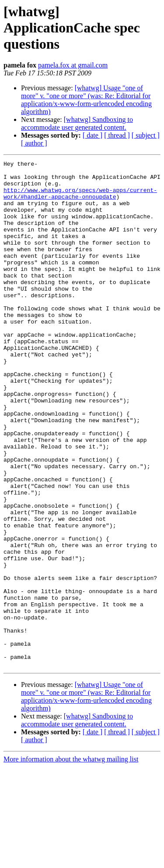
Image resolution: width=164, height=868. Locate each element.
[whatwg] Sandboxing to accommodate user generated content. (77, 123)
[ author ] (34, 143)
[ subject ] (146, 135)
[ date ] (92, 135)
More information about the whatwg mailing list (71, 860)
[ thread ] (117, 135)
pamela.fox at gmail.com (73, 65)
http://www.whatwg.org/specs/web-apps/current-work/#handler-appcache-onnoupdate (80, 200)
